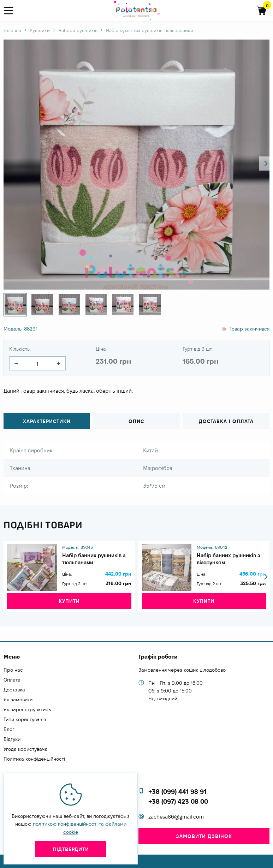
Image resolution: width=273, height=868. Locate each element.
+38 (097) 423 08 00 (178, 801)
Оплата (12, 680)
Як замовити (18, 700)
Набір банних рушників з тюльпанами (96, 558)
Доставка (14, 690)
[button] (266, 164)
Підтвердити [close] (71, 849)
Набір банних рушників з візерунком (231, 558)
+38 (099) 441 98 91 (177, 792)
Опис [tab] (136, 421)
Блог (9, 729)
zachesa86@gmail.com (176, 817)
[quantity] (16, 363)
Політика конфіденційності (34, 759)
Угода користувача (26, 749)
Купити (69, 607)
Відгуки (12, 739)
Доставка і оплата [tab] (226, 421)
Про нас (13, 670)
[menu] (11, 11)
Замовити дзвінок (204, 836)
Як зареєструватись (27, 709)
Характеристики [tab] (47, 421)
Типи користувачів (25, 719)
